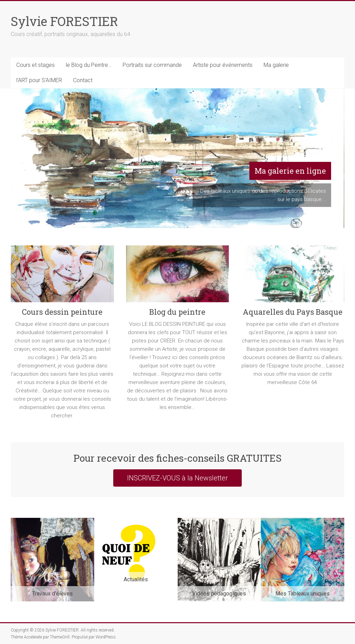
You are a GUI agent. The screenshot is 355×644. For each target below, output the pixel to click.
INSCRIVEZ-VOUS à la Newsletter (177, 478)
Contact (83, 80)
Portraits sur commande (152, 65)
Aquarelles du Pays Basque (293, 312)
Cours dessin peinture (62, 312)
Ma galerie (276, 65)
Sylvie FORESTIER (64, 21)
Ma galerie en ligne (290, 171)
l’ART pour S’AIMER (39, 80)
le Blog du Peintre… (89, 65)
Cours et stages (35, 65)
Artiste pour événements (223, 65)
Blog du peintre (177, 312)
